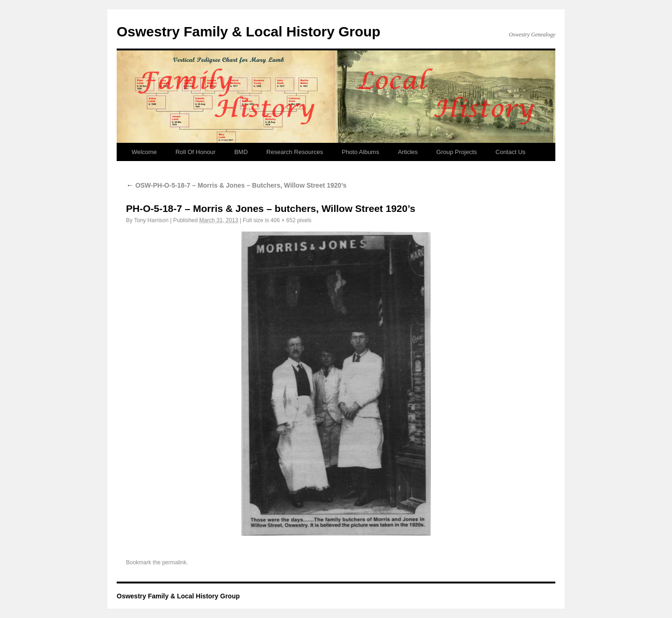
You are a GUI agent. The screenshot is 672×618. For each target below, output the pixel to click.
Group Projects (457, 152)
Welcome (144, 152)
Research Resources (295, 152)
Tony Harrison (151, 220)
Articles (408, 152)
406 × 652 (283, 220)
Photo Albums (360, 152)
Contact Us (511, 152)
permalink (174, 562)
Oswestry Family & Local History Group (248, 32)
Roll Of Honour (196, 152)
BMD (241, 152)
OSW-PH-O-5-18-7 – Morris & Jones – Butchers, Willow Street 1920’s (236, 185)
